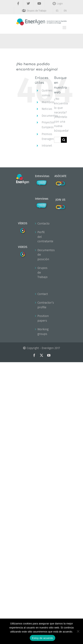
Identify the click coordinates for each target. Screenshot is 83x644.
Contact (42, 294)
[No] (78, 631)
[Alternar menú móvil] (65, 28)
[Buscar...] (57, 140)
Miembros (48, 102)
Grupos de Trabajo (42, 272)
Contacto (42, 223)
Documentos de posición (42, 255)
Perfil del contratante (42, 237)
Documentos (50, 116)
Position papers (42, 318)
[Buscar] (64, 140)
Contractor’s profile (42, 305)
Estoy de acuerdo (42, 638)
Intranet (47, 146)
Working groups (42, 332)
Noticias (47, 109)
